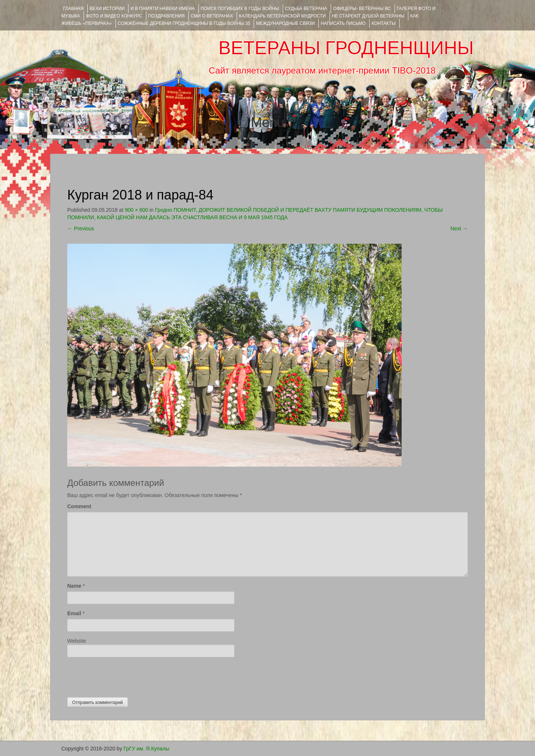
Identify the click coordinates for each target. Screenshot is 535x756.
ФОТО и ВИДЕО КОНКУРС (114, 16)
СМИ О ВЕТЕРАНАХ (212, 16)
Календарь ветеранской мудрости (282, 16)
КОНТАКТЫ (384, 23)
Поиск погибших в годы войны (240, 9)
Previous (81, 228)
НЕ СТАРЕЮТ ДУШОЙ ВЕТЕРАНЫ (368, 16)
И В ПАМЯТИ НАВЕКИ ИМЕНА (163, 9)
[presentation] (124, 675)
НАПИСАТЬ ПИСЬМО (343, 23)
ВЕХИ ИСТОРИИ (107, 9)
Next (459, 228)
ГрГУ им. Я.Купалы (147, 749)
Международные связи (285, 23)
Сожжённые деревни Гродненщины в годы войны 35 (184, 23)
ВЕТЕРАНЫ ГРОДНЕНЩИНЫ (346, 48)
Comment (79, 506)
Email (74, 613)
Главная (73, 9)
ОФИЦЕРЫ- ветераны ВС (362, 9)
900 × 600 (137, 210)
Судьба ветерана (306, 9)
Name (74, 586)
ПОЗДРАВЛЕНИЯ (166, 16)
